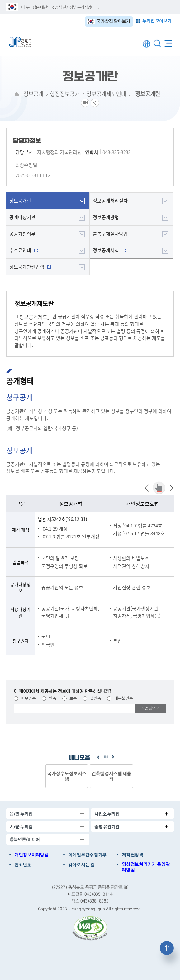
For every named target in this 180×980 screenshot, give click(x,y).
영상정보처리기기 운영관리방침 (146, 867)
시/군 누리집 (21, 827)
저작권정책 (133, 855)
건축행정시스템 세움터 (111, 776)
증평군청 (20, 42)
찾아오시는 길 (82, 865)
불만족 (92, 698)
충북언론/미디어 (25, 839)
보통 (70, 698)
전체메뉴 (168, 42)
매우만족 (25, 698)
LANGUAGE (147, 44)
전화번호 (23, 865)
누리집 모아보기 (157, 21)
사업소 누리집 (107, 814)
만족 (49, 698)
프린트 (85, 103)
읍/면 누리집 (21, 814)
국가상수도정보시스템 (67, 776)
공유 (95, 103)
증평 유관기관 (107, 827)
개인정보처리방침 (31, 855)
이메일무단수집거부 (87, 855)
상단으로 (167, 948)
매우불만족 (120, 698)
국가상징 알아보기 (113, 21)
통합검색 (157, 43)
